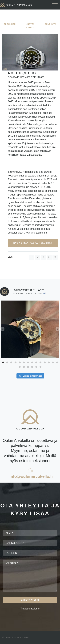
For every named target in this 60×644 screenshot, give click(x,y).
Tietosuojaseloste (30, 609)
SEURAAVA (51, 24)
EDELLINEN (9, 24)
